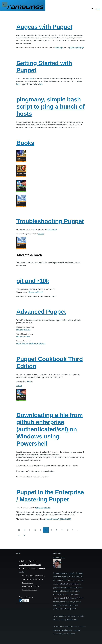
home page (59, 48)
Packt (29, 381)
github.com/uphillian (28, 561)
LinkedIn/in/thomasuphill (30, 564)
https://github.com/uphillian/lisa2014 (58, 519)
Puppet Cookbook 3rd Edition (31, 586)
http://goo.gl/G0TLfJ (43, 507)
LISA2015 (31, 79)
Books (25, 143)
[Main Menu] (95, 9)
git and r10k (33, 281)
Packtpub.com (52, 230)
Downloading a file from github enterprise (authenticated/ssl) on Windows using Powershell (50, 429)
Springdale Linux (26, 597)
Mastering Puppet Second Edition (32, 579)
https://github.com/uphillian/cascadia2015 (31, 343)
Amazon (41, 234)
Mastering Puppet (28, 582)
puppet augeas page (76, 48)
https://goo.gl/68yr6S (35, 292)
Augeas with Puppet (44, 27)
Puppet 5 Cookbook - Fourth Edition (33, 575)
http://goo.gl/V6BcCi (23, 330)
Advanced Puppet (41, 312)
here (18, 84)
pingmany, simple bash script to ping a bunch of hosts (50, 106)
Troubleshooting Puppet (50, 221)
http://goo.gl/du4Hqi (23, 337)
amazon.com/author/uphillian (32, 568)
